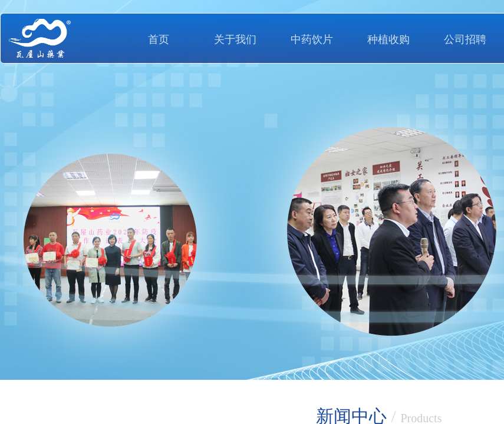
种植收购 (388, 39)
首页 (159, 39)
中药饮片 (312, 39)
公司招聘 (465, 39)
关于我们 (235, 39)
